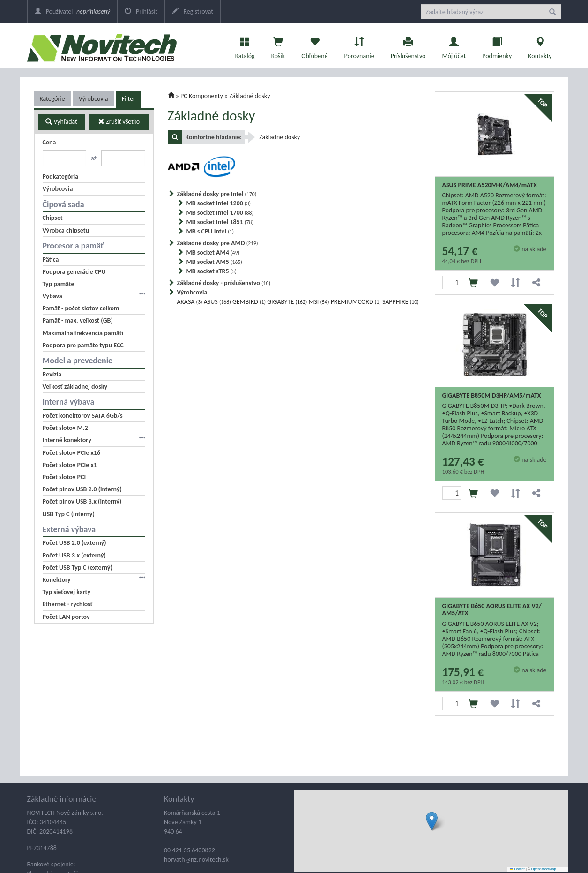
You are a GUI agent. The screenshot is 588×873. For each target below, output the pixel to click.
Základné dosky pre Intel (217, 194)
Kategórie (52, 99)
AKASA (190, 302)
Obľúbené (314, 45)
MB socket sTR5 (212, 271)
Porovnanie (359, 45)
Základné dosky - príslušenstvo (224, 283)
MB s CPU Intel (210, 231)
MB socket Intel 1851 (220, 222)
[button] (432, 821)
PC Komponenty (202, 96)
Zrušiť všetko (119, 122)
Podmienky (497, 45)
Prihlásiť (141, 11)
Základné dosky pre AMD (218, 243)
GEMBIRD (249, 302)
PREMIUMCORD (356, 302)
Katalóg (245, 45)
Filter (129, 99)
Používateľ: (72, 11)
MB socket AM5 (214, 262)
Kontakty (540, 45)
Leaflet (517, 869)
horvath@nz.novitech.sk (196, 860)
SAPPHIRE (401, 302)
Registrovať (193, 11)
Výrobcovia (93, 99)
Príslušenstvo (408, 45)
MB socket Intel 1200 (219, 203)
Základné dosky (249, 96)
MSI (319, 302)
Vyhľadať (61, 122)
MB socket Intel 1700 (220, 213)
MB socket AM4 (213, 252)
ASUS (217, 302)
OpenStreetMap (544, 869)
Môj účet (454, 45)
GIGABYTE (287, 302)
